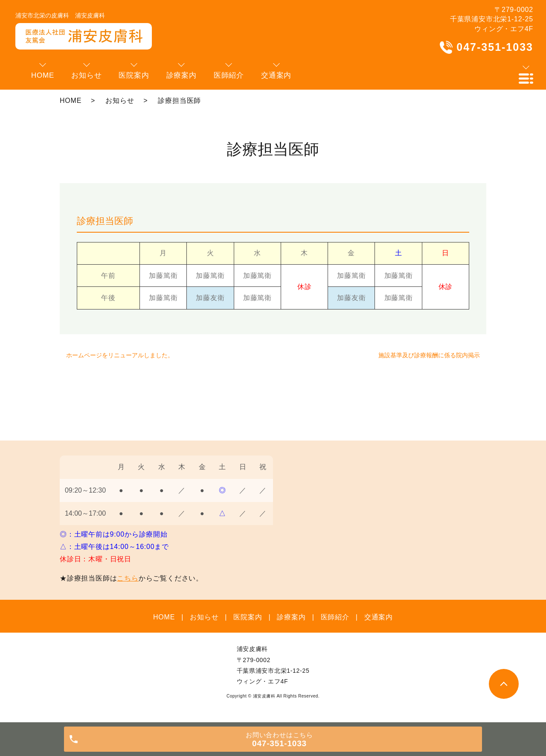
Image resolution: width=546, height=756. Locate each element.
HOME (71, 101)
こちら (128, 578)
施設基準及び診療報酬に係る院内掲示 (429, 355)
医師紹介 (335, 617)
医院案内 (248, 617)
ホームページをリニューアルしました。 (120, 355)
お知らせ (120, 101)
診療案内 (291, 617)
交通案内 (379, 617)
